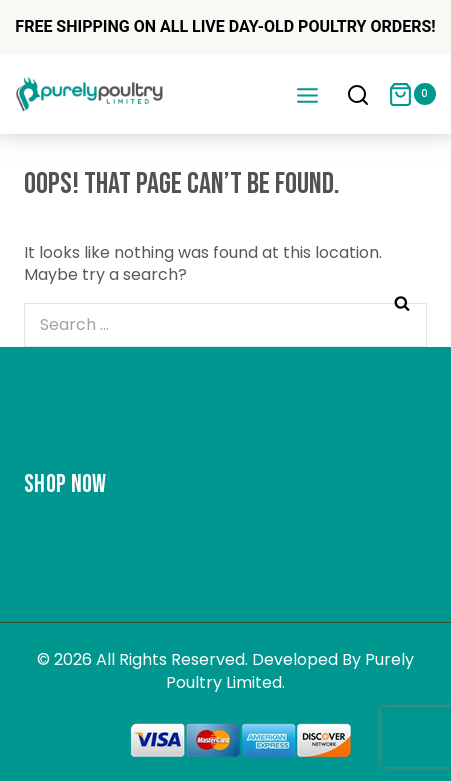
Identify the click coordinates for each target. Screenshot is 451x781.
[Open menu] (307, 94)
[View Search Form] (358, 97)
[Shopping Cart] (412, 94)
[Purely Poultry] (90, 94)
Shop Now (65, 484)
